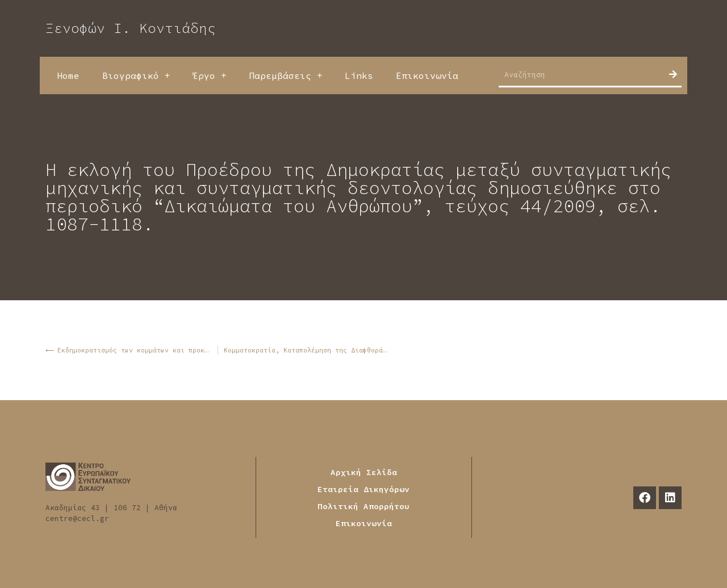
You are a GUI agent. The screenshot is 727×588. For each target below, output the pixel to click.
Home (68, 75)
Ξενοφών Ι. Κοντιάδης (131, 28)
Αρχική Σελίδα (364, 472)
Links (359, 75)
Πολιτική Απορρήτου (363, 506)
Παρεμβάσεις (285, 75)
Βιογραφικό (136, 75)
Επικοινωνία (427, 75)
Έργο (209, 75)
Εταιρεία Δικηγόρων (363, 489)
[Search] (673, 74)
